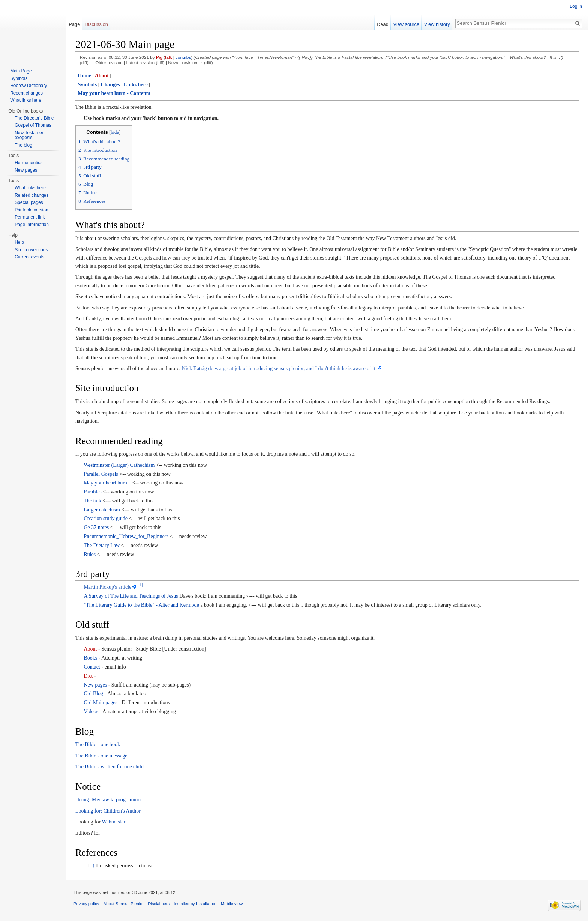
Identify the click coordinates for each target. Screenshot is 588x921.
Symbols (88, 85)
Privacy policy (86, 904)
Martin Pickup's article (107, 587)
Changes (110, 85)
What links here (26, 100)
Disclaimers (159, 904)
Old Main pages (100, 703)
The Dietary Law (102, 545)
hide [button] (115, 132)
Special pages (29, 202)
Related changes (31, 195)
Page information (32, 225)
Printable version (31, 210)
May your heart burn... (107, 483)
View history (437, 24)
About (102, 76)
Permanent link (30, 217)
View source (406, 24)
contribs (183, 57)
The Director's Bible (34, 118)
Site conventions (31, 250)
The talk (92, 501)
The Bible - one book (98, 745)
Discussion (96, 24)
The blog (23, 145)
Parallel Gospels (101, 474)
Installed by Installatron (195, 904)
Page (74, 24)
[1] (140, 586)
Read (383, 24)
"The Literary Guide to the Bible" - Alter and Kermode (141, 605)
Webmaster (114, 822)
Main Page (21, 71)
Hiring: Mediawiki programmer (109, 800)
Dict (88, 676)
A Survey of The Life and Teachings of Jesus (131, 596)
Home (85, 76)
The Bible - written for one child (109, 767)
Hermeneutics (28, 163)
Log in (576, 6)
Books (90, 658)
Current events (29, 257)
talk (168, 57)
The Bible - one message (101, 756)
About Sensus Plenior (124, 904)
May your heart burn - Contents (114, 93)
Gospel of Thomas (33, 125)
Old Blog (93, 694)
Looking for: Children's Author (108, 811)
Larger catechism (102, 510)
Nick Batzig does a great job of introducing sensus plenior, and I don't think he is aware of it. (279, 368)
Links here (136, 85)
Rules (90, 554)
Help (19, 242)
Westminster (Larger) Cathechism (119, 465)
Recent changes (26, 93)
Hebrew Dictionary (28, 85)
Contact (92, 667)
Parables (92, 492)
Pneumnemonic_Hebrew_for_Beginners (126, 536)
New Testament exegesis (30, 135)
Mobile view (232, 904)
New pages (95, 685)
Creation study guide (106, 518)
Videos (91, 712)
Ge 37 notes (96, 527)
